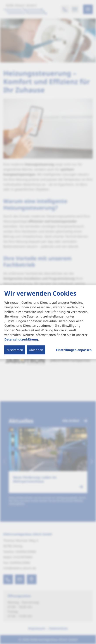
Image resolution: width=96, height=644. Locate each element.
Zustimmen (15, 350)
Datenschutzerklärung (21, 339)
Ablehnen (36, 350)
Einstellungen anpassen (74, 350)
